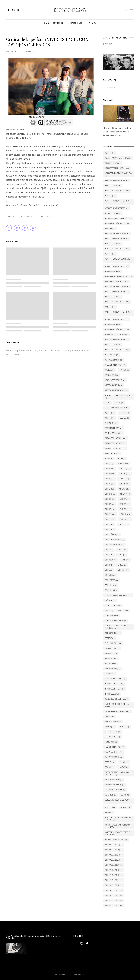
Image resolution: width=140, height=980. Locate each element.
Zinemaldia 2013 (46, 216)
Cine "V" (11, 216)
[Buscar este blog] (118, 88)
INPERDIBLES (27, 216)
